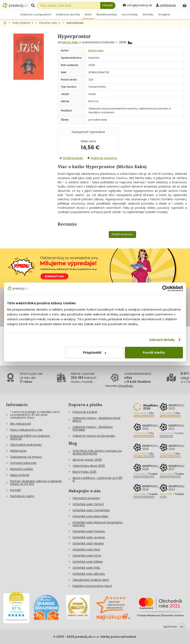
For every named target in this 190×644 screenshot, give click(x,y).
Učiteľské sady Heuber (88, 543)
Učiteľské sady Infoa (87, 556)
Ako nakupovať (21, 424)
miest (185, 378)
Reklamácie (18, 451)
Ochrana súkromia (23, 463)
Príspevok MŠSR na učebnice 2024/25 (30, 437)
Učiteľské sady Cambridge (91, 510)
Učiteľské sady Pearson (89, 531)
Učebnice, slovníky (68, 14)
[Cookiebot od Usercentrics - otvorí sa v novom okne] (165, 289)
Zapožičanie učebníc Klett (91, 580)
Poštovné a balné (85, 412)
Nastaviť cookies (22, 469)
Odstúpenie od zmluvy (26, 457)
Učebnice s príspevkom (36, 14)
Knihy (88, 14)
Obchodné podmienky (26, 445)
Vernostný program (86, 498)
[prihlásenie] (166, 5)
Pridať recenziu (122, 234)
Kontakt (16, 490)
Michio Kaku (70, 42)
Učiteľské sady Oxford (88, 504)
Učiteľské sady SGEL (86, 568)
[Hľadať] (108, 5)
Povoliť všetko (154, 353)
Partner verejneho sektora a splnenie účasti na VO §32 (36, 483)
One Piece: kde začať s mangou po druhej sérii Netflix (97, 452)
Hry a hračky (130, 14)
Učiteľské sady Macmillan (90, 516)
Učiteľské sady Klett (86, 550)
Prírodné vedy (48, 23)
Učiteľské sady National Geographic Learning (98, 524)
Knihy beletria (21, 23)
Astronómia (75, 23)
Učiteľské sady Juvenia (89, 537)
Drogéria (164, 14)
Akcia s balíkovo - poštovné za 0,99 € (97, 479)
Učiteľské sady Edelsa (88, 562)
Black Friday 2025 (84, 472)
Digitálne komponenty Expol (92, 586)
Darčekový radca (22, 496)
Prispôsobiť (95, 353)
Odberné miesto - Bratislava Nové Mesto (97, 419)
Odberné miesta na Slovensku (94, 436)
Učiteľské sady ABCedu (89, 574)
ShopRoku (126, 386)
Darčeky (148, 14)
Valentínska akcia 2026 (89, 466)
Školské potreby (107, 14)
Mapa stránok (20, 475)
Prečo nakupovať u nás (26, 430)
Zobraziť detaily (162, 340)
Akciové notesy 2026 (87, 460)
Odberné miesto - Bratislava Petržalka (93, 428)
